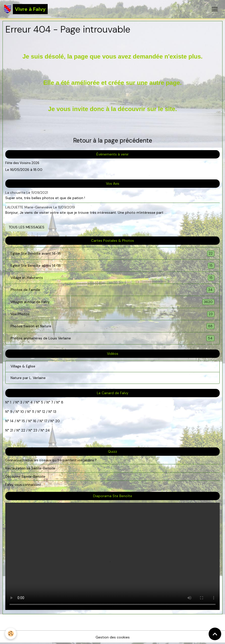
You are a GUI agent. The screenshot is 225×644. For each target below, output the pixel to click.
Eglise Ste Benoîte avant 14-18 (112, 253)
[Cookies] (11, 634)
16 (35, 421)
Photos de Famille (112, 290)
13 (55, 412)
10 (22, 412)
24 (47, 430)
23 (35, 430)
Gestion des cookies (113, 637)
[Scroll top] (215, 634)
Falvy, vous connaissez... (24, 485)
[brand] (26, 9)
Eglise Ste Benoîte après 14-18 (112, 266)
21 (12, 430)
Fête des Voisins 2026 (22, 163)
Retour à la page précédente (113, 140)
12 (44, 412)
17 (46, 421)
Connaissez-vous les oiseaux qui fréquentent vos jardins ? (51, 460)
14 (12, 421)
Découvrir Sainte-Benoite (25, 477)
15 (23, 421)
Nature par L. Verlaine (28, 378)
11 (33, 412)
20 (57, 421)
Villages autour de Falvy (112, 302)
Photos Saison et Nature (112, 326)
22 (23, 430)
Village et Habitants (112, 278)
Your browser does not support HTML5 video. (112, 556)
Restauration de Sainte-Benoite (30, 468)
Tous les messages (26, 227)
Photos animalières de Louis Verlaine (112, 338)
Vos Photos (112, 314)
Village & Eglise (23, 366)
